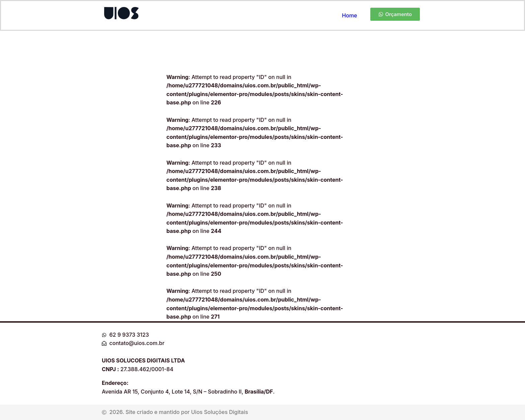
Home (349, 15)
